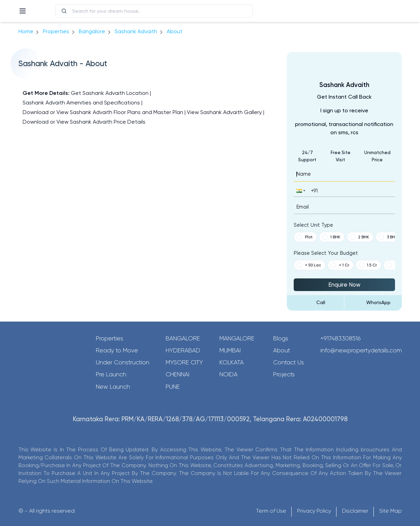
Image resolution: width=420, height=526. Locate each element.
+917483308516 (341, 338)
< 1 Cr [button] (340, 265)
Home (26, 31)
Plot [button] (305, 237)
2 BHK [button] (359, 237)
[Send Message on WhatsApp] (373, 302)
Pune (173, 387)
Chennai (177, 374)
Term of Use (271, 511)
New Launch (113, 387)
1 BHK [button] (331, 237)
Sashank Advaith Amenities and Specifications (81, 103)
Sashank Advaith (136, 31)
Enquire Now (344, 285)
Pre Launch (111, 374)
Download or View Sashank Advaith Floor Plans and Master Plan (103, 112)
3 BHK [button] (388, 237)
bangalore (92, 31)
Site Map (391, 511)
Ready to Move (117, 350)
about (175, 31)
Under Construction (123, 362)
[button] (300, 191)
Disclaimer (355, 511)
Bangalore (183, 338)
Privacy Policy (314, 511)
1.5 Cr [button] (368, 265)
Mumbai (230, 350)
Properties (56, 31)
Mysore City (184, 362)
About (282, 350)
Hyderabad (183, 350)
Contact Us (289, 362)
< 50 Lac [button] (309, 265)
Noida (228, 374)
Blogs (281, 338)
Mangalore (237, 338)
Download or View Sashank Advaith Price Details (84, 122)
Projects (284, 374)
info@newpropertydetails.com (361, 350)
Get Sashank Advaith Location (110, 93)
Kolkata (232, 362)
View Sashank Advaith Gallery (224, 112)
